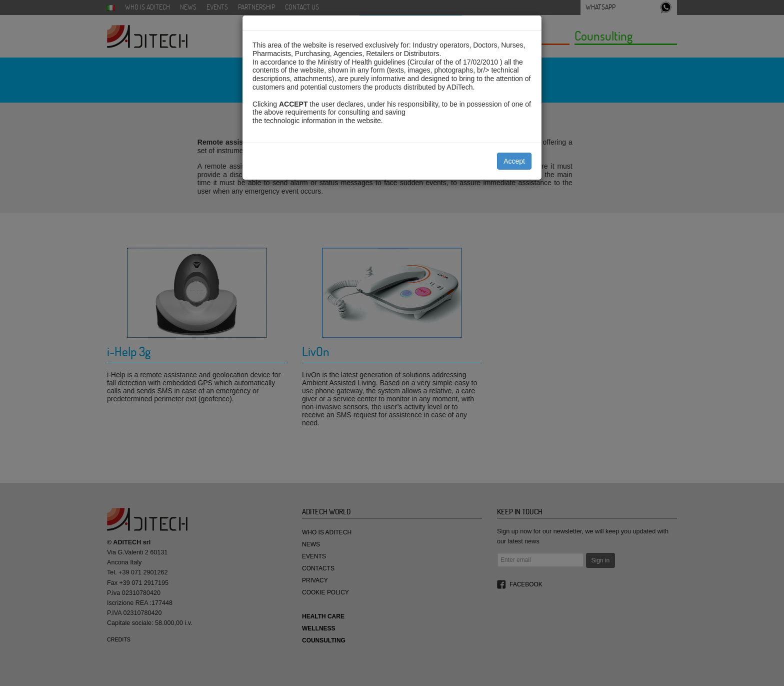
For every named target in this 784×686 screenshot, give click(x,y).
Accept (514, 161)
